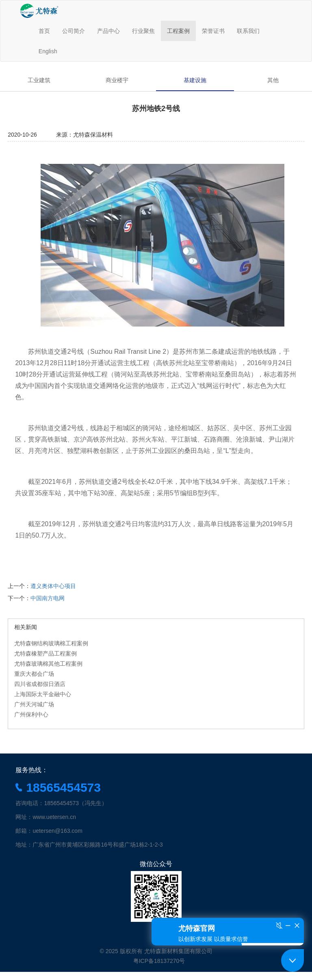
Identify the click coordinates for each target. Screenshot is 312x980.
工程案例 (178, 31)
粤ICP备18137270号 (159, 961)
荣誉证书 (213, 31)
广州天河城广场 (34, 704)
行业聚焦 (143, 31)
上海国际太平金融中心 (43, 694)
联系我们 (248, 31)
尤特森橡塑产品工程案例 (45, 653)
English (48, 51)
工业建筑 (39, 80)
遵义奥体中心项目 (53, 586)
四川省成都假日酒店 (40, 684)
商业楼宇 (117, 80)
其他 (273, 80)
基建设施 (195, 80)
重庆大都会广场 (34, 674)
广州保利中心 (31, 714)
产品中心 (108, 31)
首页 (44, 31)
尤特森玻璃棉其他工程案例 (48, 664)
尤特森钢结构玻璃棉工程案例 (51, 643)
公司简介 (74, 31)
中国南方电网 (48, 598)
